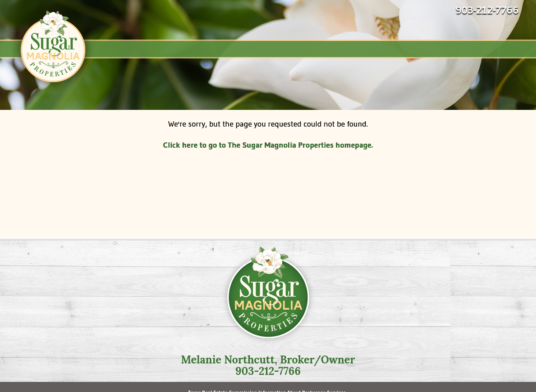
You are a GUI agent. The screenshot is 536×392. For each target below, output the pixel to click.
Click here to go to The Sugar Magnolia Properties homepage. (268, 145)
